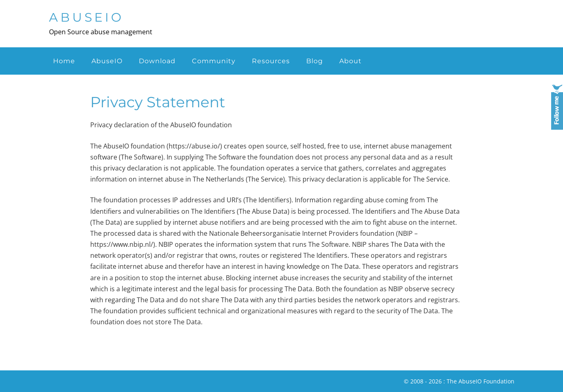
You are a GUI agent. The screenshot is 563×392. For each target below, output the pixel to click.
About (350, 61)
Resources (271, 61)
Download (157, 61)
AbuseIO (86, 17)
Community (214, 61)
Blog (315, 61)
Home (64, 61)
